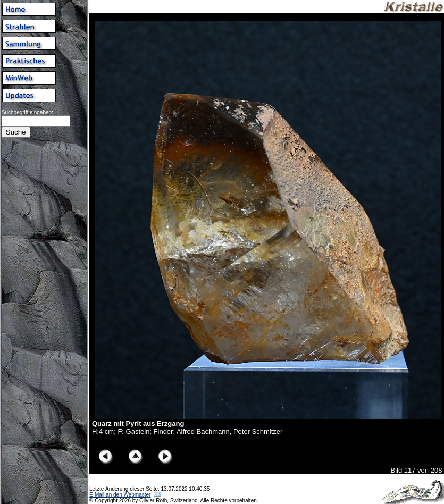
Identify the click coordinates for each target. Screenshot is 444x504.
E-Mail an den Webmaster (120, 495)
